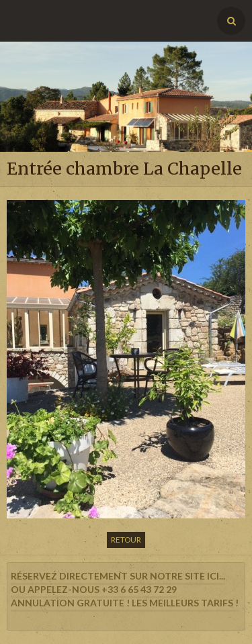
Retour (126, 540)
